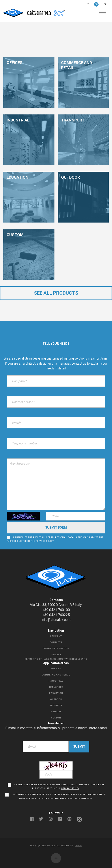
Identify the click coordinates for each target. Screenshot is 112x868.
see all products (56, 293)
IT (88, 4)
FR (105, 4)
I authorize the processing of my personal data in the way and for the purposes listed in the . (55, 539)
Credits (78, 846)
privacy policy (45, 541)
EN (96, 4)
